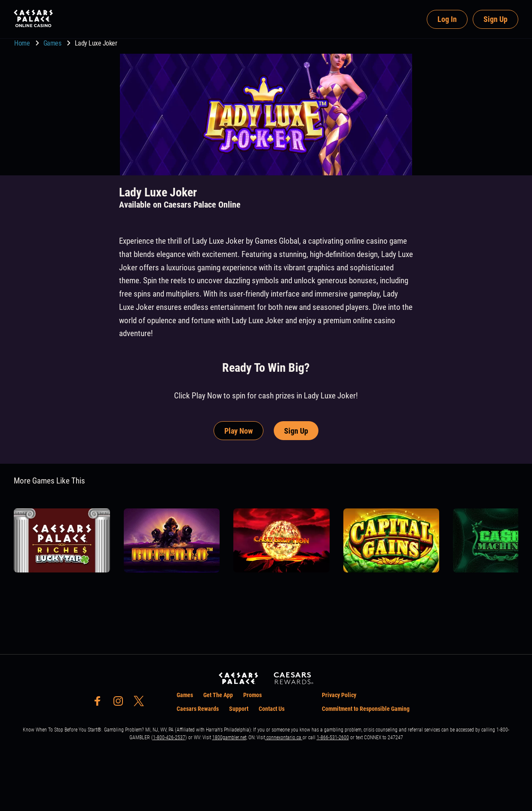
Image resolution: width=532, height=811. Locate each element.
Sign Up (495, 19)
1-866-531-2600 (333, 738)
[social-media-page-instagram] (121, 703)
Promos (252, 695)
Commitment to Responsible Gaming (366, 709)
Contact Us (272, 709)
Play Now (238, 431)
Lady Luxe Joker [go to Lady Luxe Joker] (96, 43)
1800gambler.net (229, 738)
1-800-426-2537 (169, 738)
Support (239, 709)
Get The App (218, 695)
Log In (447, 19)
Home (23, 43)
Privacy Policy (339, 695)
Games (53, 43)
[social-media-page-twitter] (141, 703)
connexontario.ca (284, 738)
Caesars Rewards (198, 709)
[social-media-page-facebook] (100, 703)
